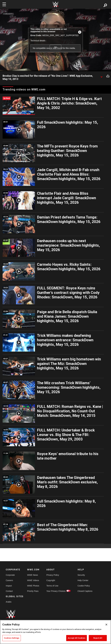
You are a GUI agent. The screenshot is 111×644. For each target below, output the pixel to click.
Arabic (9, 602)
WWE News (33, 575)
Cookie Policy (84, 586)
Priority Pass (33, 591)
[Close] (106, 625)
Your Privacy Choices (56, 591)
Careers (9, 580)
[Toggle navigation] (4, 4)
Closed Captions (85, 591)
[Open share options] (108, 76)
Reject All (98, 638)
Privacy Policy (53, 575)
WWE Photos (33, 586)
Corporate (10, 575)
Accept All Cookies (77, 638)
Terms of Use (52, 586)
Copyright (51, 580)
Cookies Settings (12, 638)
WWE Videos (33, 580)
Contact (9, 591)
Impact (9, 586)
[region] (55, 632)
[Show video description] (101, 76)
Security (81, 575)
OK (55, 47)
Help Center (83, 580)
